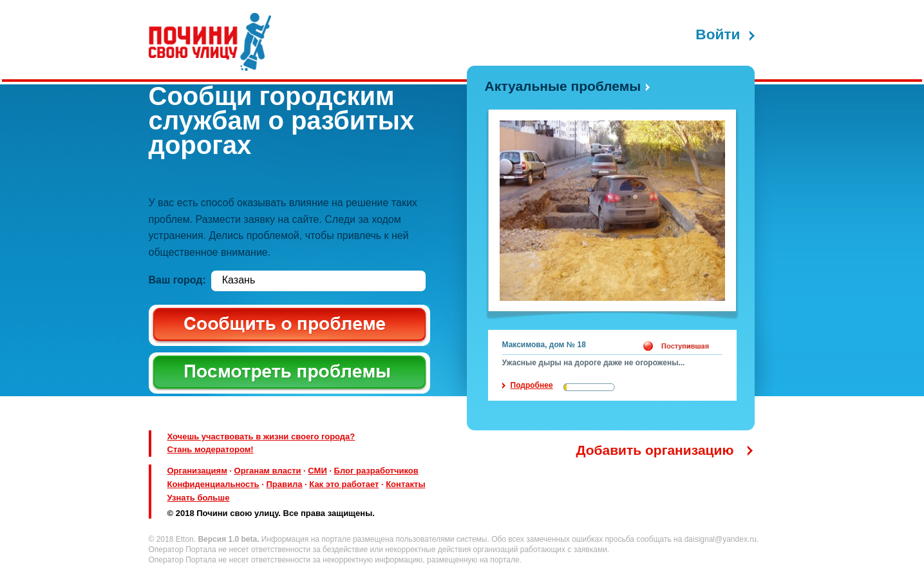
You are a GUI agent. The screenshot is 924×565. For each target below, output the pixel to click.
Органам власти (268, 471)
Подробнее (532, 385)
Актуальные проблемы (563, 86)
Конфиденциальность (213, 484)
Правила (284, 484)
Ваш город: (177, 280)
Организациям (197, 471)
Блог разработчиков (376, 471)
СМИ (317, 471)
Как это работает (344, 484)
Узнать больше (199, 498)
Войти (718, 34)
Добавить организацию (655, 450)
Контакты (405, 484)
